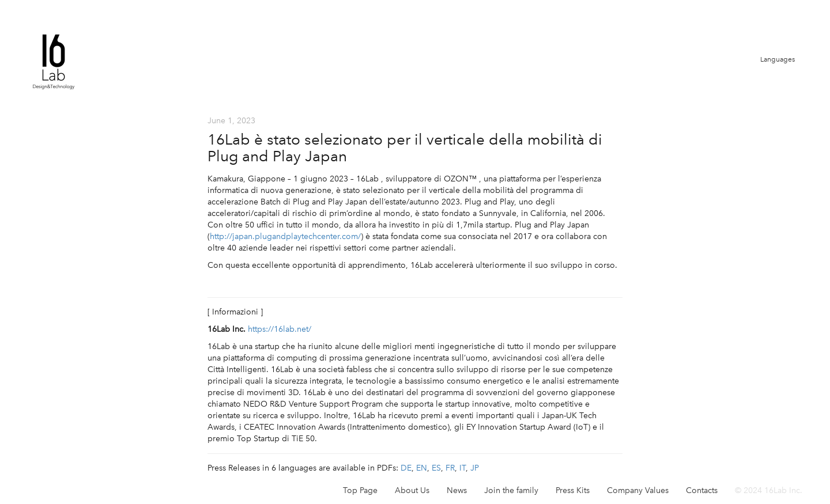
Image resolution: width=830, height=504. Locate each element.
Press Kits (573, 490)
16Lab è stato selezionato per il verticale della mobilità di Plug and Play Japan (405, 148)
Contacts (702, 490)
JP (475, 468)
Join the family (511, 490)
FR (450, 468)
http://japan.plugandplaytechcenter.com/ (285, 236)
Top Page (360, 490)
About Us (412, 490)
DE (406, 468)
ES (436, 468)
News (457, 490)
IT (463, 468)
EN (422, 468)
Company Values (638, 490)
